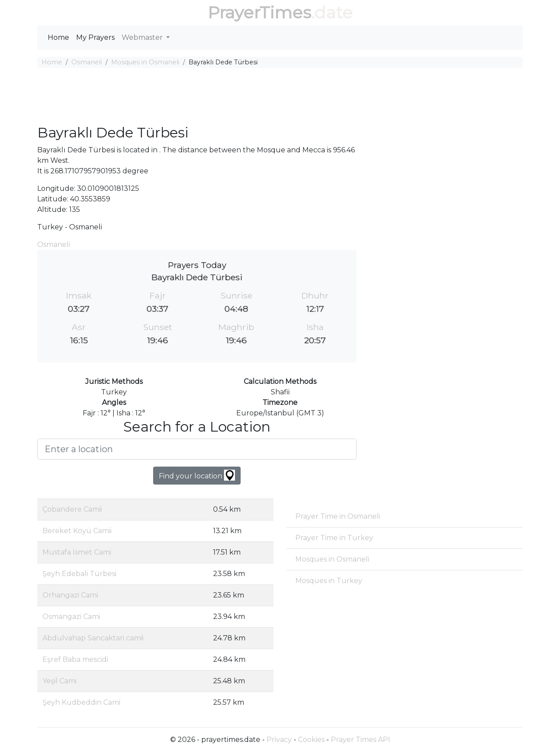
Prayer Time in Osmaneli (338, 516)
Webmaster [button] (143, 37)
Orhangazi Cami (70, 595)
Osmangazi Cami (71, 617)
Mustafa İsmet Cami (77, 552)
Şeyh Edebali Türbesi (79, 574)
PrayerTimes (259, 12)
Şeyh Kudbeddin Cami (81, 702)
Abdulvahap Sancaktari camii (93, 638)
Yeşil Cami (59, 681)
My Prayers (95, 37)
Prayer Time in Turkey (334, 538)
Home (58, 37)
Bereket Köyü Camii (77, 531)
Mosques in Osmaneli (145, 62)
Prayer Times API (360, 740)
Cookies (311, 740)
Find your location (197, 475)
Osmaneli (87, 62)
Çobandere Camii (72, 509)
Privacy (279, 740)
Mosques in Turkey (329, 581)
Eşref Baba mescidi (75, 659)
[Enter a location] (197, 449)
